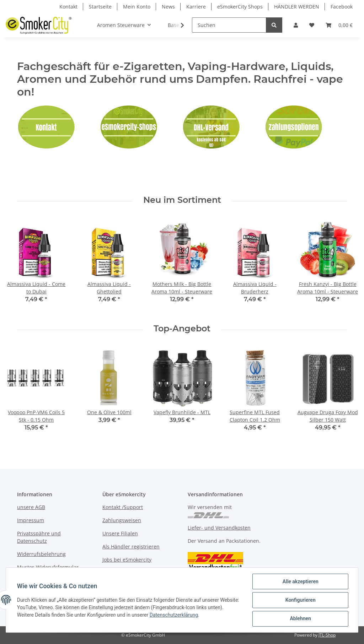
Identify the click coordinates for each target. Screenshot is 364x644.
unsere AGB (31, 507)
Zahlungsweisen (122, 520)
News (168, 7)
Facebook (342, 7)
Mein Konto (137, 7)
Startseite (100, 7)
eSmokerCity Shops (240, 7)
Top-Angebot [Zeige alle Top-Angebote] (182, 329)
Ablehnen (300, 619)
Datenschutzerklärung (191, 615)
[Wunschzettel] (312, 25)
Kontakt (68, 7)
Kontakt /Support (123, 507)
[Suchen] (229, 25)
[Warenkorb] (339, 25)
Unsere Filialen (120, 533)
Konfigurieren (300, 600)
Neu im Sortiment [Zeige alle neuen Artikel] (182, 200)
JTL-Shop (327, 635)
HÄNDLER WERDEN (297, 7)
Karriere (196, 7)
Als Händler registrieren (131, 546)
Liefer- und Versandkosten (219, 528)
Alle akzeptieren (300, 582)
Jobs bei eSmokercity (127, 560)
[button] (296, 25)
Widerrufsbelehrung (41, 554)
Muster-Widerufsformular (48, 567)
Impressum (31, 520)
